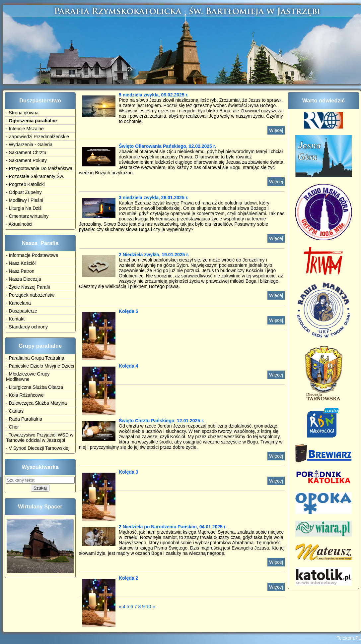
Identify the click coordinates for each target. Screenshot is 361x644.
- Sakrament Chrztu (26, 152)
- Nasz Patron (20, 271)
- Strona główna (22, 113)
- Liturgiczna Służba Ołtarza (35, 387)
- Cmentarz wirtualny (27, 216)
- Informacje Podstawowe (32, 255)
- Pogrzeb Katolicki (25, 184)
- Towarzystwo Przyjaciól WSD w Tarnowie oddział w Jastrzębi (40, 438)
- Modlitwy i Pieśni (25, 200)
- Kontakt (15, 319)
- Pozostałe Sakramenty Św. (35, 176)
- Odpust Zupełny (24, 192)
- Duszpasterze (22, 311)
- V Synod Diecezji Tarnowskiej (38, 448)
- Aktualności (19, 224)
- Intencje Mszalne (25, 129)
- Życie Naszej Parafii (28, 287)
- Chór (12, 427)
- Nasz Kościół (21, 263)
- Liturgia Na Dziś (24, 208)
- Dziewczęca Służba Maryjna (36, 403)
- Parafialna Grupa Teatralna (35, 358)
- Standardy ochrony (27, 327)
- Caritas (15, 411)
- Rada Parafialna (24, 419)
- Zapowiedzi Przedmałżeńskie (37, 137)
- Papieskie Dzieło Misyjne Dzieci (40, 366)
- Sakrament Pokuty (26, 160)
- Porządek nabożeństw (30, 295)
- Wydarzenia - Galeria (29, 145)
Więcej (276, 130)
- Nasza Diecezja (24, 279)
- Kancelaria (18, 303)
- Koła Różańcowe (25, 395)
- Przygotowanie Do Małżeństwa (39, 168)
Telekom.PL (349, 638)
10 (149, 607)
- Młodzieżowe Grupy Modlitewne (28, 377)
